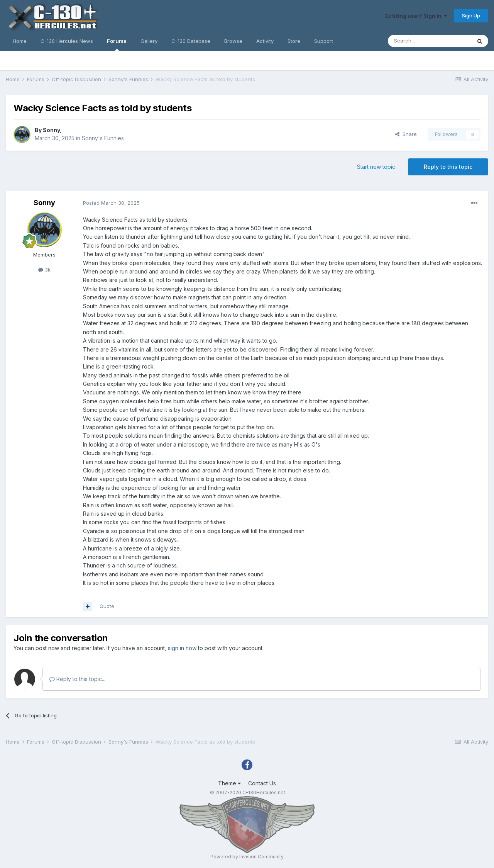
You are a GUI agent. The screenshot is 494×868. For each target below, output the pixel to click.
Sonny (51, 130)
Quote (107, 606)
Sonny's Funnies (103, 138)
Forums (117, 44)
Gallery (149, 41)
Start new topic (376, 167)
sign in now (182, 648)
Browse (233, 41)
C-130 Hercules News (67, 41)
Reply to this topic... (77, 679)
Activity (265, 41)
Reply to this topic (448, 167)
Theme (229, 783)
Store (294, 41)
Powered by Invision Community (247, 857)
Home (20, 41)
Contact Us (262, 783)
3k (44, 270)
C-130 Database (191, 41)
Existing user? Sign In (416, 16)
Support (324, 41)
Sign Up (471, 15)
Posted (111, 203)
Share (406, 134)
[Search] (430, 41)
